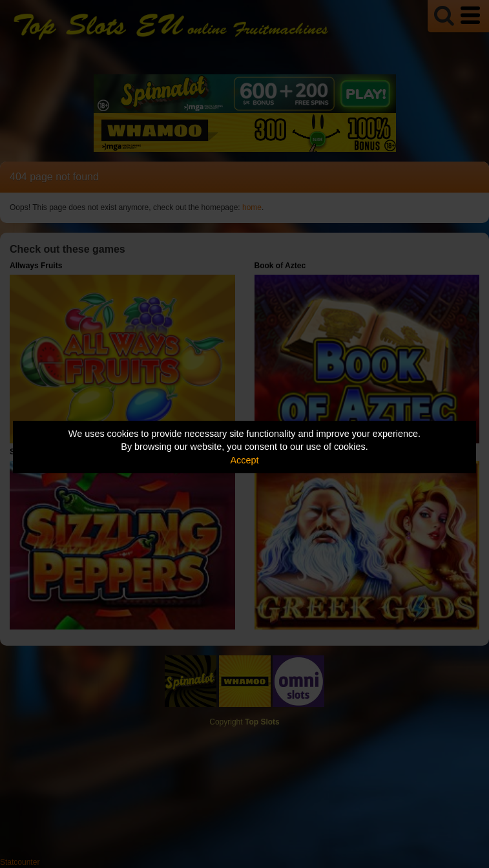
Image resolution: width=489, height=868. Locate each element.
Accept (245, 460)
